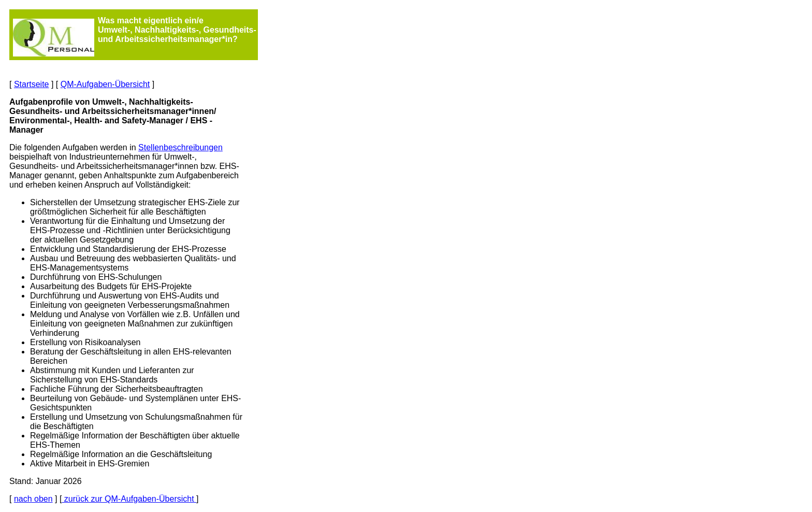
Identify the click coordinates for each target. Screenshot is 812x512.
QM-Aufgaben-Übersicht (105, 84)
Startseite (32, 84)
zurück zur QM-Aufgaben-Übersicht (129, 499)
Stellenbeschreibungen (180, 147)
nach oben (33, 499)
